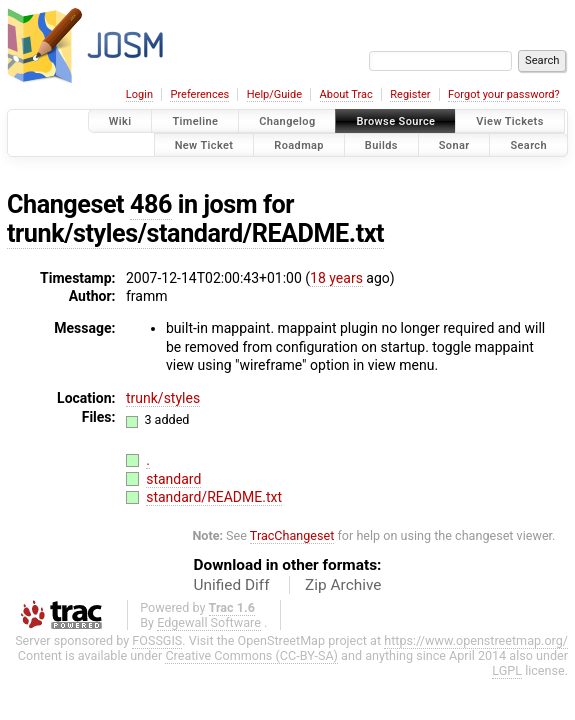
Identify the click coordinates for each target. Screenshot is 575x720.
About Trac (346, 94)
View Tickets (509, 121)
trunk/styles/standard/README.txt (195, 233)
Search (528, 144)
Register (410, 94)
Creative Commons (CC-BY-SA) (251, 655)
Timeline (195, 121)
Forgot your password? (504, 94)
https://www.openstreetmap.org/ (476, 640)
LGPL (507, 670)
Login (139, 94)
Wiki (120, 121)
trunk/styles (163, 398)
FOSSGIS (157, 640)
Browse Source (395, 121)
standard (173, 479)
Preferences (199, 94)
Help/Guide (274, 94)
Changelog (287, 121)
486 (151, 204)
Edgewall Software (209, 622)
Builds (381, 144)
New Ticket (204, 144)
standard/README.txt (214, 497)
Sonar (454, 144)
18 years (336, 278)
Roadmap (299, 144)
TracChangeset (292, 535)
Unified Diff (232, 585)
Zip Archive (343, 585)
